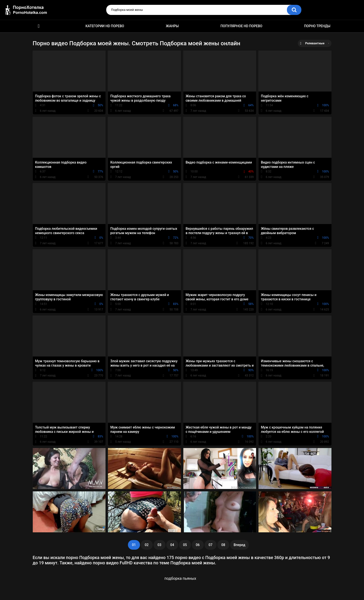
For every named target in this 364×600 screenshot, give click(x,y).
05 (185, 545)
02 (147, 545)
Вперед (239, 545)
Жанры (172, 26)
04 (172, 545)
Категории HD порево (105, 26)
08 (223, 545)
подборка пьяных (180, 578)
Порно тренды (317, 26)
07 (211, 545)
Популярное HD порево (241, 26)
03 (159, 545)
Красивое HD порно (39, 26)
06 (198, 545)
